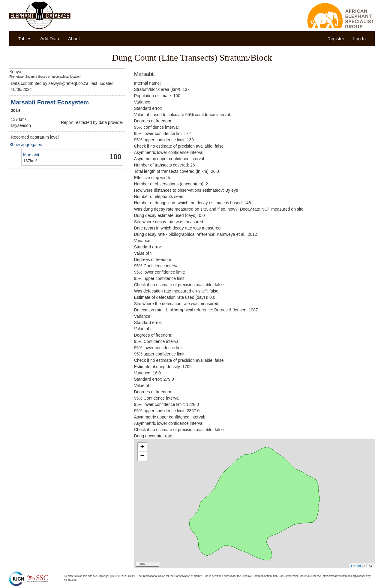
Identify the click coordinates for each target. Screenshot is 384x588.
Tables (25, 39)
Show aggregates (26, 145)
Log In (359, 39)
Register (336, 39)
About (74, 39)
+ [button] (142, 447)
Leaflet (356, 566)
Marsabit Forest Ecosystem (50, 102)
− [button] (142, 456)
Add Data (50, 39)
